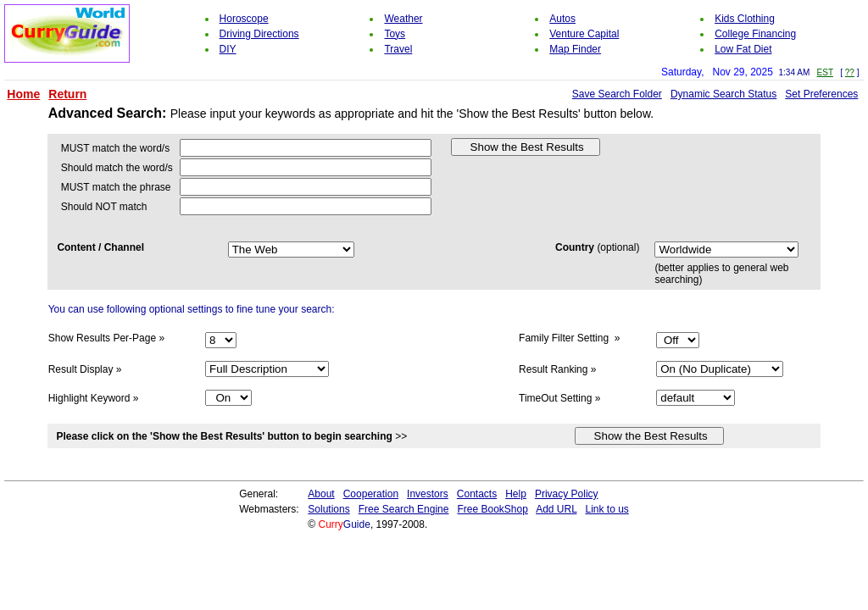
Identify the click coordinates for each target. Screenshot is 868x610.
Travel (398, 49)
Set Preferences (821, 94)
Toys (395, 34)
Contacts (477, 494)
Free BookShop (492, 509)
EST (825, 72)
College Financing (755, 34)
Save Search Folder (617, 94)
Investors (428, 494)
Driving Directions (259, 34)
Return (67, 94)
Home (23, 94)
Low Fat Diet (743, 49)
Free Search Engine (404, 509)
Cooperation (371, 494)
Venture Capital (584, 34)
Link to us (606, 509)
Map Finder (575, 49)
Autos (562, 19)
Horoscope (244, 19)
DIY (228, 49)
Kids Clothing (745, 19)
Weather (403, 19)
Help (516, 494)
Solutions (328, 509)
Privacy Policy (567, 494)
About (321, 494)
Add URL (556, 509)
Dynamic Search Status (723, 94)
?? (850, 72)
